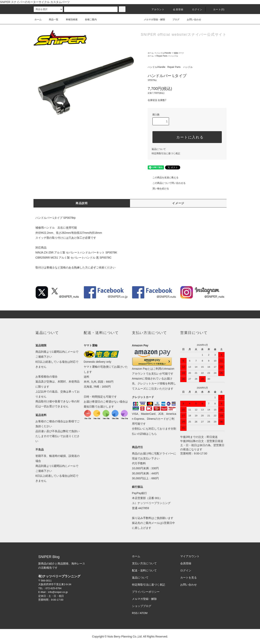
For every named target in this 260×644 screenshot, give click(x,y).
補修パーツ (179, 53)
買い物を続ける (158, 189)
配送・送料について (144, 570)
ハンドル (174, 56)
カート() (216, 9)
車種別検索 (69, 20)
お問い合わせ (192, 20)
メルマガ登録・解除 (152, 20)
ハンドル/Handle (164, 53)
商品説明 (82, 203)
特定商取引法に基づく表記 (166, 153)
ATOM (144, 613)
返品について (159, 149)
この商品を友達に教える (163, 178)
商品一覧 (51, 20)
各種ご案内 (88, 20)
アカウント (156, 9)
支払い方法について (144, 563)
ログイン (195, 9)
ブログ (174, 20)
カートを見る (188, 578)
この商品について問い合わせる (167, 183)
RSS (135, 613)
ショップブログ (142, 606)
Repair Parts (162, 56)
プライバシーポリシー (146, 592)
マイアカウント (190, 556)
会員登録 (176, 9)
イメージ (178, 203)
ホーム (38, 20)
